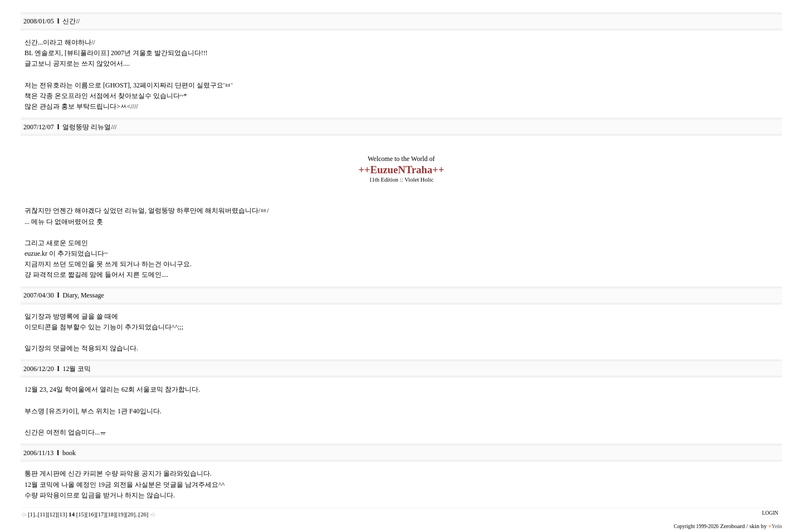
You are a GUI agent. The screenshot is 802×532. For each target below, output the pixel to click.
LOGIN (770, 513)
